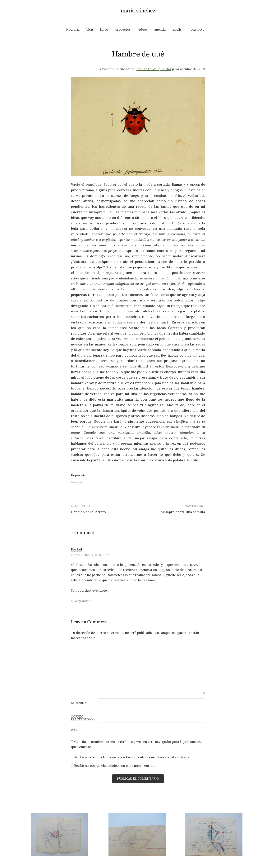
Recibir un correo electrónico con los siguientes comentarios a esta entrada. (132, 757)
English (178, 29)
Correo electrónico (83, 718)
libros (104, 29)
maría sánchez (138, 11)
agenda (160, 29)
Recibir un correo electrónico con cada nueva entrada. (116, 766)
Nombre (79, 703)
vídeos (142, 29)
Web (74, 730)
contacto (197, 29)
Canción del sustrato (88, 512)
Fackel (77, 549)
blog (90, 29)
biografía (73, 29)
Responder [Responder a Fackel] (82, 601)
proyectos (123, 29)
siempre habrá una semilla (183, 512)
